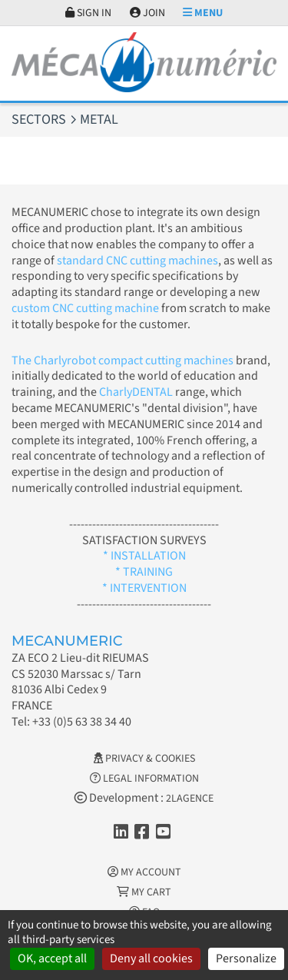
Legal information (144, 779)
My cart (144, 892)
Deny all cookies (151, 958)
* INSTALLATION (144, 556)
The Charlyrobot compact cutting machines (122, 360)
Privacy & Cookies (144, 759)
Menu (203, 13)
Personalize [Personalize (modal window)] (246, 958)
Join (147, 13)
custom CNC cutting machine (85, 308)
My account (144, 872)
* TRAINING (144, 572)
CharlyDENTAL (137, 392)
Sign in (88, 13)
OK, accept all (52, 958)
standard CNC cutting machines (136, 261)
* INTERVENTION (144, 588)
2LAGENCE (190, 799)
